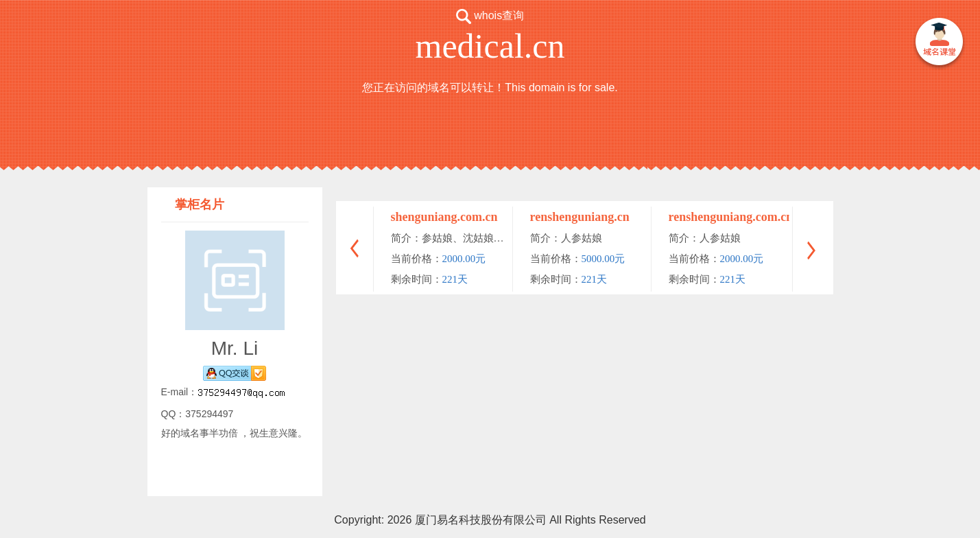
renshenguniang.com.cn (731, 217)
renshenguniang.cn (580, 217)
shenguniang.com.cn (444, 217)
